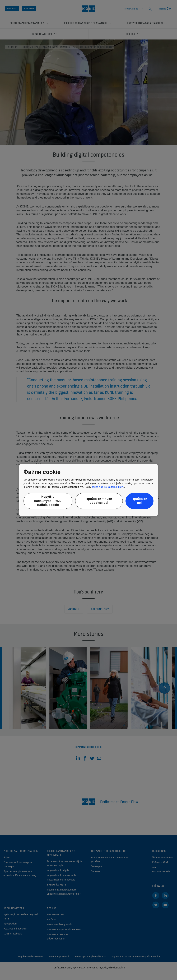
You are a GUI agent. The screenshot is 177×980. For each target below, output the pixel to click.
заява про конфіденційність (108, 487)
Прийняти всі (139, 501)
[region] (88, 490)
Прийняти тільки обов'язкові (99, 501)
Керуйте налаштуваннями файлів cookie (48, 501)
